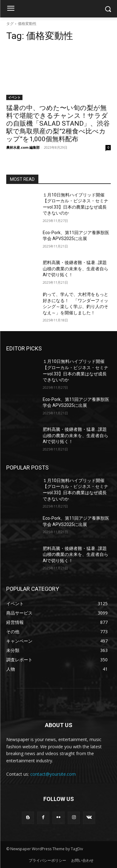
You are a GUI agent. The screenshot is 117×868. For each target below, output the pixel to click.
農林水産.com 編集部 (23, 147)
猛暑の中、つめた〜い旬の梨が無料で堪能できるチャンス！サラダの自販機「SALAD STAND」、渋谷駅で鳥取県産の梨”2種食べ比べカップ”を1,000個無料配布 (58, 123)
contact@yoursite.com (53, 774)
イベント (14, 97)
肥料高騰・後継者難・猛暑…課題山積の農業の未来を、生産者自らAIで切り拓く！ (76, 269)
